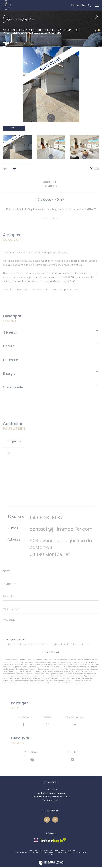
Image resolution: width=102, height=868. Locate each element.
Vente (40, 30)
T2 (76, 30)
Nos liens (68, 853)
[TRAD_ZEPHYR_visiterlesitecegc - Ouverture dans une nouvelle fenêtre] (36, 841)
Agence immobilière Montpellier (19, 30)
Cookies (51, 856)
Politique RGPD (80, 853)
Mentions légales (48, 853)
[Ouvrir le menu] (97, 5)
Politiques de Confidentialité (40, 683)
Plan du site (34, 853)
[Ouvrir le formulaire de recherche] (81, 5)
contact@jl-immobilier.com (61, 529)
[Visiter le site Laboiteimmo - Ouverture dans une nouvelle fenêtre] (51, 861)
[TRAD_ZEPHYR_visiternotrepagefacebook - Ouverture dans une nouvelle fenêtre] (47, 820)
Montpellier (51, 30)
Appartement (66, 30)
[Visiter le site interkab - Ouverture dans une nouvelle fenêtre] (53, 841)
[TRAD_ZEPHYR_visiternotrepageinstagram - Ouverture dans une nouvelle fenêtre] (55, 820)
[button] (14, 169)
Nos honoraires (21, 853)
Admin (60, 853)
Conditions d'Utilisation (63, 683)
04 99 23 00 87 (46, 518)
